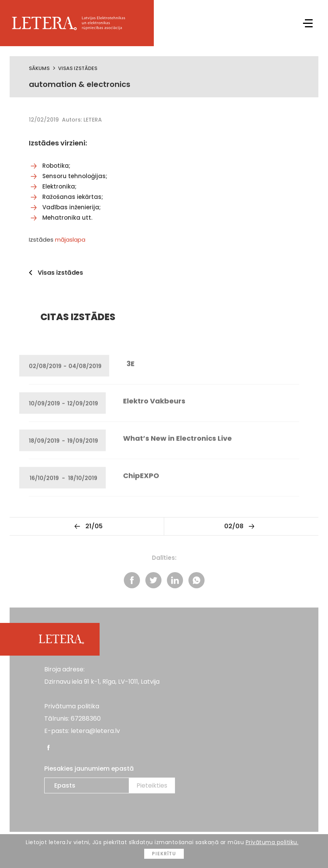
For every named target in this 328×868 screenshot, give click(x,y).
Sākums (39, 68)
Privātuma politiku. (272, 842)
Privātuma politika (72, 706)
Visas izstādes (78, 68)
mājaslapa (70, 240)
